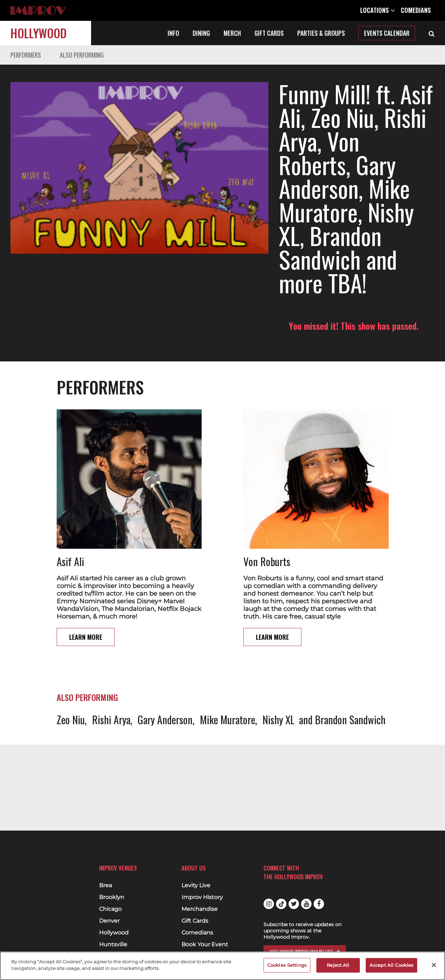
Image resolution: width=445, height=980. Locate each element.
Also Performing (82, 55)
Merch (232, 33)
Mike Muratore (228, 672)
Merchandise (200, 909)
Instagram (269, 904)
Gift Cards (269, 33)
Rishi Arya (111, 672)
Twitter (294, 904)
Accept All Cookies (391, 965)
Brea (106, 885)
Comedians (416, 10)
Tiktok (281, 904)
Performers (26, 55)
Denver (109, 921)
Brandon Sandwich (350, 672)
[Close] (434, 965)
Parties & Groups (321, 33)
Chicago (110, 909)
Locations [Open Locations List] (378, 10)
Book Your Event (205, 945)
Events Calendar (387, 33)
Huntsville (113, 945)
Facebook (319, 904)
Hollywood (39, 33)
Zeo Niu (71, 672)
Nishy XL (278, 672)
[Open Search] (432, 33)
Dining (201, 33)
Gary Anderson (165, 672)
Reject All (338, 965)
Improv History (202, 897)
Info (173, 33)
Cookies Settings (287, 965)
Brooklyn (112, 897)
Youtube (306, 904)
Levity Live (196, 885)
